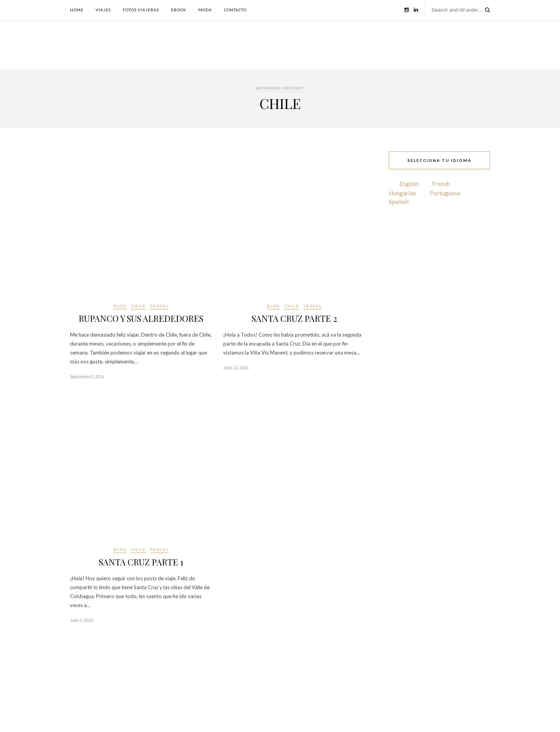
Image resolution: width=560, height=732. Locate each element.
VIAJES (103, 10)
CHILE (138, 306)
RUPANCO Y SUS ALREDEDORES (141, 318)
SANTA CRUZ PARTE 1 (141, 562)
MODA (205, 10)
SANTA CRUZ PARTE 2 (294, 318)
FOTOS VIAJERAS (141, 10)
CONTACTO (235, 10)
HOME (77, 10)
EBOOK (179, 10)
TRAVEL (159, 306)
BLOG (120, 306)
